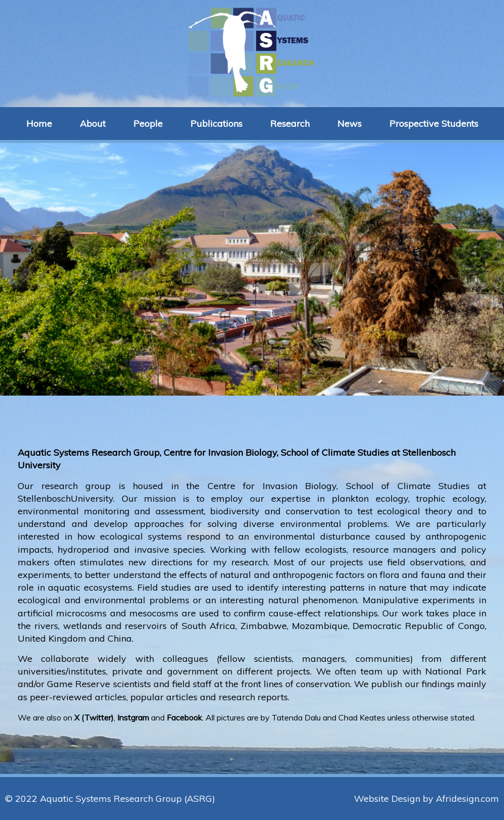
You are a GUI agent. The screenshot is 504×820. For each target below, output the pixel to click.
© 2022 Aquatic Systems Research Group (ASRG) (110, 799)
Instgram (133, 717)
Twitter (98, 717)
